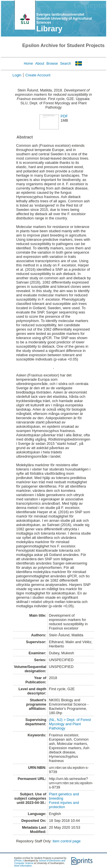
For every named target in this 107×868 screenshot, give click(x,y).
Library (49, 29)
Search (66, 64)
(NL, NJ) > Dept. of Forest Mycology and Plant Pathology (70, 724)
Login (17, 75)
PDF (64, 116)
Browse (52, 64)
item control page (66, 841)
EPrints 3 (19, 861)
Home (28, 64)
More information (23, 866)
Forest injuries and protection (64, 805)
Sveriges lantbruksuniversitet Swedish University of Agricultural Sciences (64, 19)
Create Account (38, 75)
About (40, 64)
